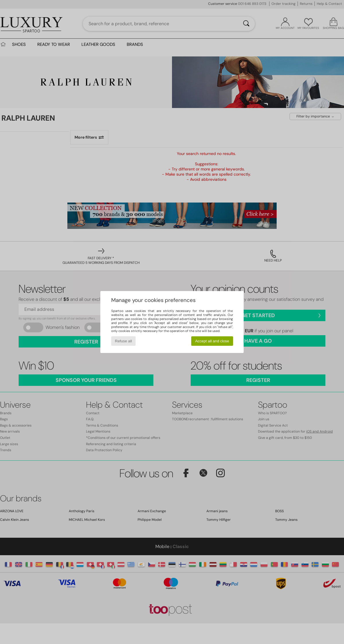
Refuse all (123, 341)
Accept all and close (212, 341)
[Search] (246, 24)
